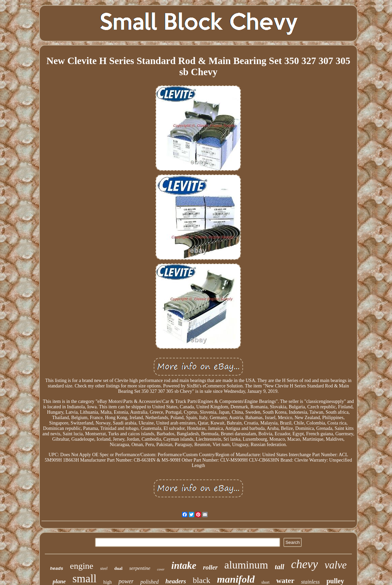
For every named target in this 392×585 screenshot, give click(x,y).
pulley (335, 581)
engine (82, 566)
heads (57, 569)
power (126, 581)
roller (210, 567)
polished (149, 582)
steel (104, 568)
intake (184, 565)
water (285, 580)
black (202, 580)
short (266, 582)
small (85, 579)
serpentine (140, 568)
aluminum (246, 565)
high (108, 582)
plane (59, 581)
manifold (236, 579)
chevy (304, 564)
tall (279, 567)
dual (118, 568)
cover (161, 569)
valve (336, 565)
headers (176, 581)
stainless (310, 582)
